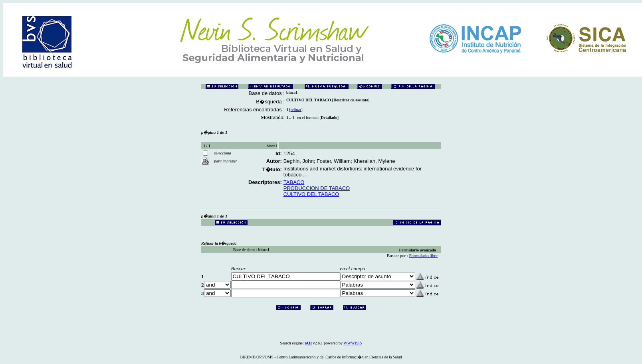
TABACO (294, 182)
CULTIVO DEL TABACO (311, 194)
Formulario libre (423, 255)
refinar (296, 110)
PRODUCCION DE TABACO (317, 188)
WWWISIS (353, 343)
